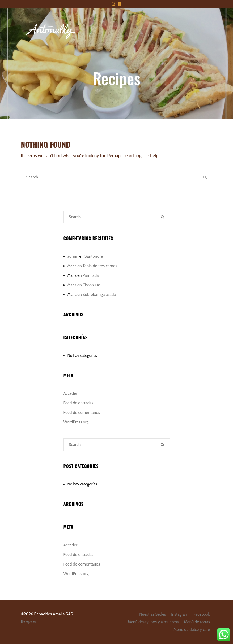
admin (73, 256)
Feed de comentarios (82, 413)
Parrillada (91, 275)
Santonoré (94, 256)
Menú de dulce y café (192, 630)
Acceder (71, 393)
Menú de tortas (197, 622)
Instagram (180, 614)
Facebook (202, 614)
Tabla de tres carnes (100, 266)
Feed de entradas (79, 403)
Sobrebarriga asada (99, 295)
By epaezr (29, 621)
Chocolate (92, 285)
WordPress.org (76, 422)
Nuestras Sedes (152, 614)
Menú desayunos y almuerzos (153, 622)
